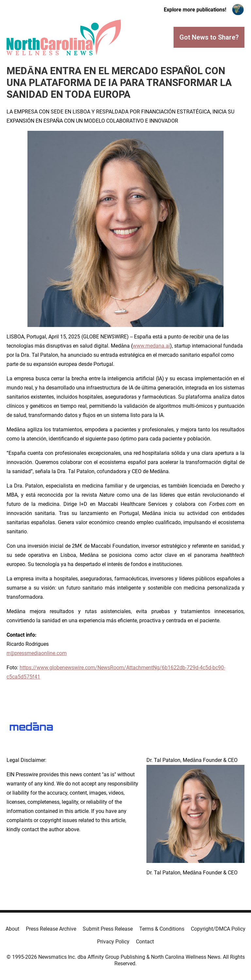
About (12, 929)
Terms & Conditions (162, 929)
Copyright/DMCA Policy (218, 929)
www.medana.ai (151, 346)
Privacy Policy (113, 942)
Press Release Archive (51, 929)
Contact (145, 942)
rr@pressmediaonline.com (37, 653)
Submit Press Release (108, 929)
